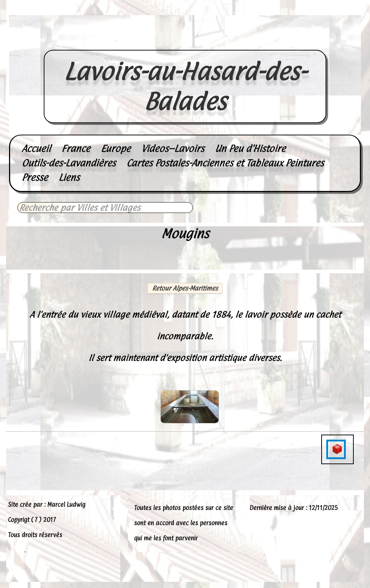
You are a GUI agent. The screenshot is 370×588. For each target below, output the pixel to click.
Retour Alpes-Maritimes (185, 288)
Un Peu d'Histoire (250, 149)
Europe (116, 149)
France (76, 149)
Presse (35, 177)
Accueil (36, 149)
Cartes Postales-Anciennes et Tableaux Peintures (225, 163)
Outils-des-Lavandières (69, 163)
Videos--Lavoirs (173, 149)
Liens (69, 177)
